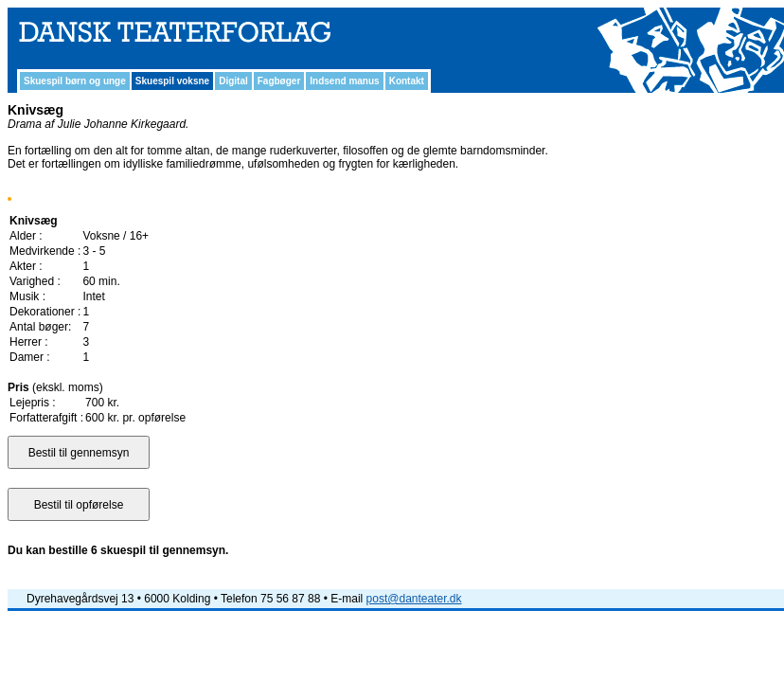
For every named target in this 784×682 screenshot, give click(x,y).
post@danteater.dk (414, 599)
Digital (233, 81)
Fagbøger (279, 81)
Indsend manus (344, 81)
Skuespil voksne (172, 81)
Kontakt (407, 81)
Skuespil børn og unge (75, 81)
